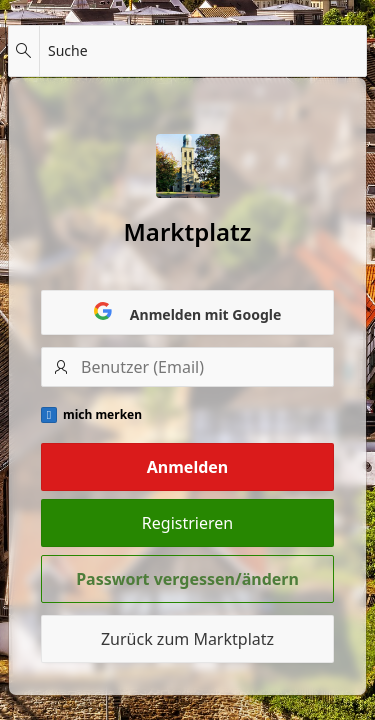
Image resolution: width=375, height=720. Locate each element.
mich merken (102, 415)
